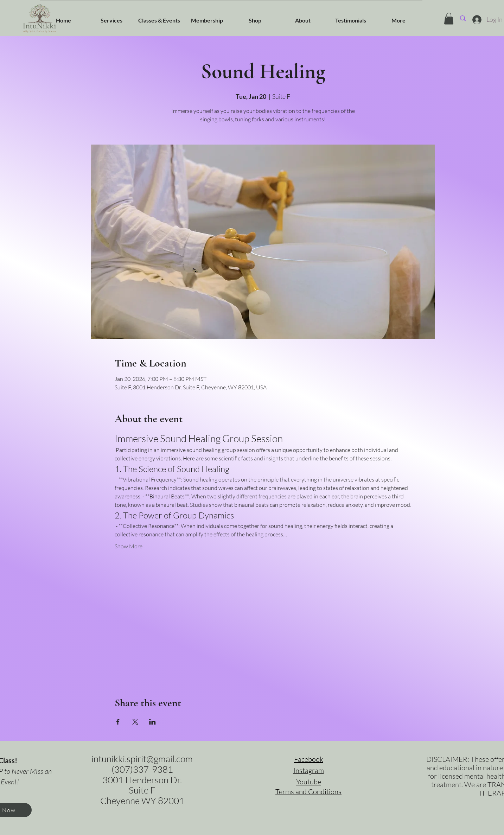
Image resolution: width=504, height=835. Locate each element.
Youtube (309, 782)
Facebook (309, 759)
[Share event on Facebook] (118, 722)
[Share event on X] (135, 722)
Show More (129, 546)
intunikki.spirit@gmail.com (142, 759)
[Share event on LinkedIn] (152, 722)
